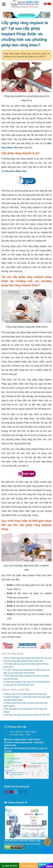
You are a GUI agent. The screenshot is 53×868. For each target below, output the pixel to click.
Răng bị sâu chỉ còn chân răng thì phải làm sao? (26, 694)
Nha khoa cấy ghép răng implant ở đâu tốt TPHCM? (27, 715)
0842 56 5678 (34, 740)
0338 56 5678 (10, 745)
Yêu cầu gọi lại (29, 866)
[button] (4, 4)
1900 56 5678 (20, 740)
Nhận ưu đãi (35, 841)
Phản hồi (23, 841)
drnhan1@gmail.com (23, 742)
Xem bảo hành (11, 841)
